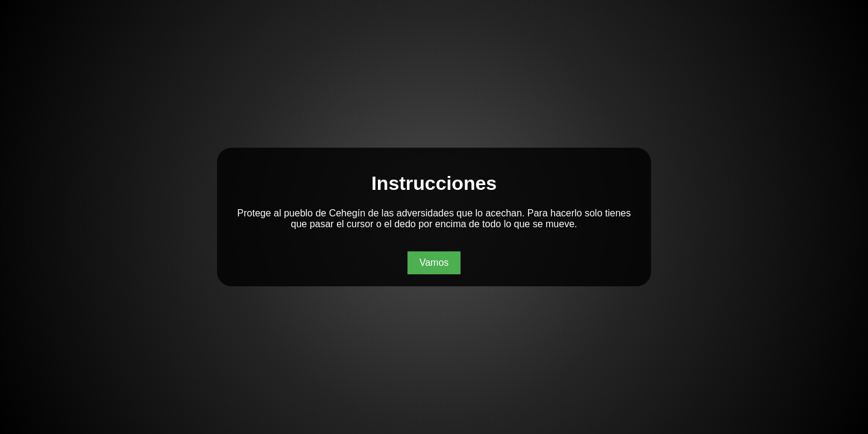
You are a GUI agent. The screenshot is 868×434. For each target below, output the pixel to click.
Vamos (434, 263)
